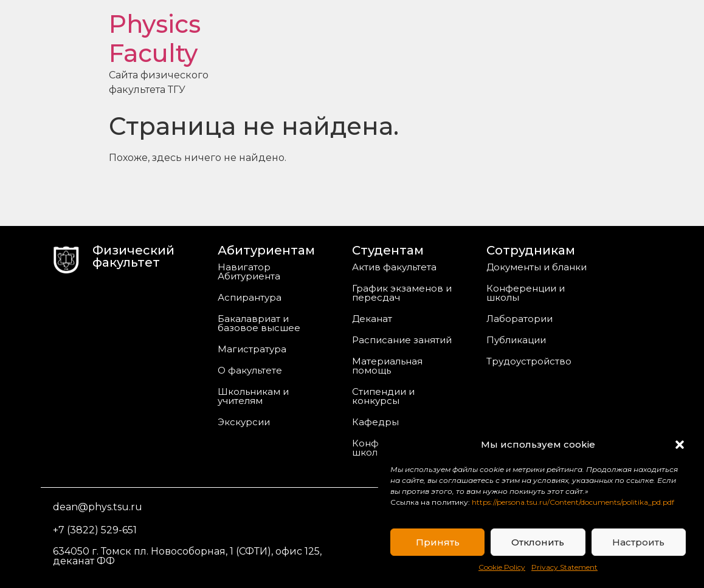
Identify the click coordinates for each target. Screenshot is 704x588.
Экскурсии (244, 422)
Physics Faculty (155, 39)
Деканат (372, 319)
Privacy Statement (564, 567)
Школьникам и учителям (253, 396)
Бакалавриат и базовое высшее (259, 323)
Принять (438, 542)
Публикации (516, 340)
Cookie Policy (502, 567)
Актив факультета (394, 267)
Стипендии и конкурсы (383, 396)
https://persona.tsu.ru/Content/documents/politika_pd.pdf (573, 502)
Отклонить (538, 542)
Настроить (638, 542)
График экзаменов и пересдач (402, 293)
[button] (680, 445)
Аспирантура (250, 297)
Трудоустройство (529, 361)
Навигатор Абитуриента (249, 272)
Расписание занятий (402, 340)
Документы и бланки (537, 267)
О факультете (250, 370)
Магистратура (252, 349)
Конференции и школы (526, 293)
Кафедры (375, 422)
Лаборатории (519, 319)
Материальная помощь (387, 366)
